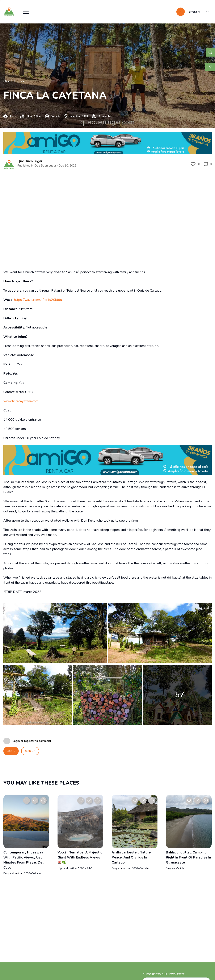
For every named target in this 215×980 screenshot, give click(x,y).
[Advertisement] (107, 949)
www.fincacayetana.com (21, 401)
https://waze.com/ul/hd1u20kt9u (38, 300)
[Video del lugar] (107, 218)
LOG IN (11, 751)
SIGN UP (30, 751)
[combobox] (199, 12)
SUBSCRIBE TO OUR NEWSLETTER (164, 974)
